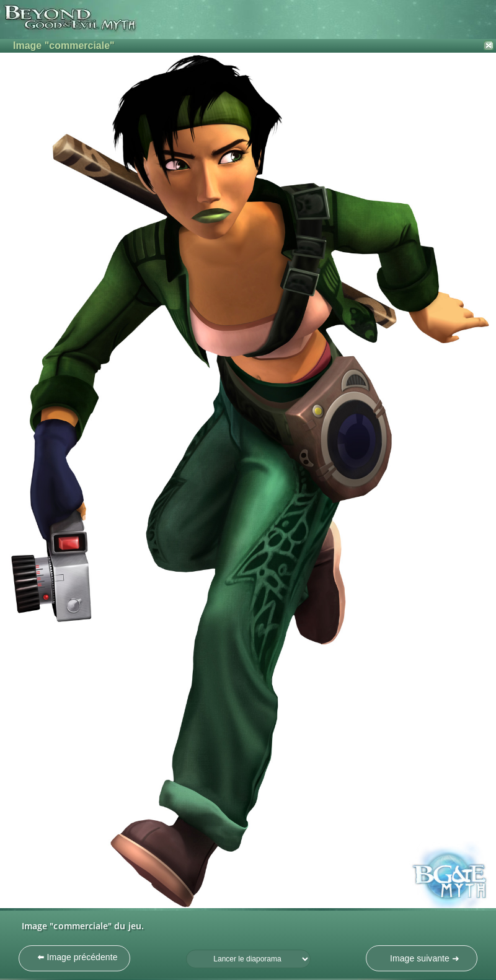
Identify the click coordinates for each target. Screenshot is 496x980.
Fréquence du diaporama (186, 950)
